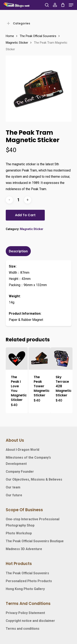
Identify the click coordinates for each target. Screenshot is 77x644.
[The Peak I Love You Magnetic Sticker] (17, 358)
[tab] (39, 251)
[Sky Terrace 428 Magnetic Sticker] (61, 358)
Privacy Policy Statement (25, 613)
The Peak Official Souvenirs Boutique (35, 541)
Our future (14, 495)
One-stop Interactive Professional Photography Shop (33, 522)
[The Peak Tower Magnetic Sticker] (40, 358)
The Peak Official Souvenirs (38, 36)
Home (10, 36)
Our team (13, 487)
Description (18, 251)
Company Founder (20, 472)
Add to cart (25, 215)
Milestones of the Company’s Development (28, 461)
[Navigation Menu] (71, 5)
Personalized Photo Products (29, 581)
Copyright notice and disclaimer (30, 621)
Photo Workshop (19, 533)
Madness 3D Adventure (24, 549)
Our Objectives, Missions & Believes (34, 479)
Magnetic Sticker (17, 43)
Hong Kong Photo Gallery (25, 589)
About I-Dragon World (22, 450)
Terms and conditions (23, 629)
